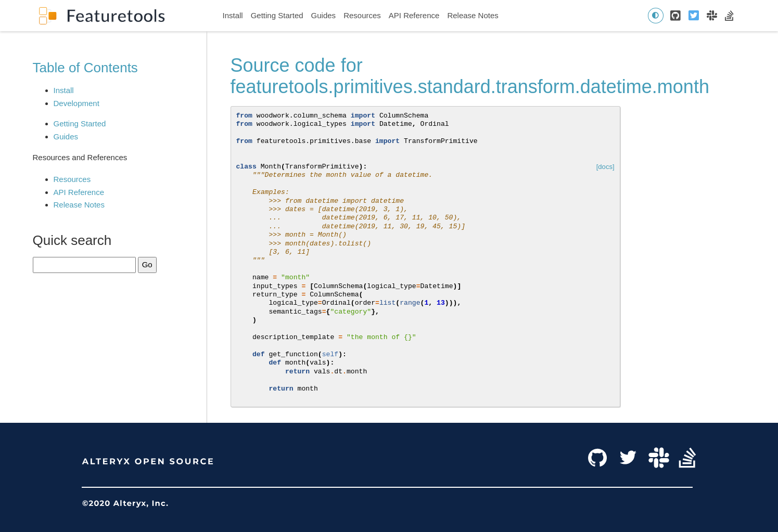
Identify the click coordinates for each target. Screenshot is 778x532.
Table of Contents (85, 68)
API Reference (414, 15)
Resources (362, 15)
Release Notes (473, 15)
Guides (324, 15)
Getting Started (277, 15)
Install (233, 15)
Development (76, 103)
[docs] (605, 167)
